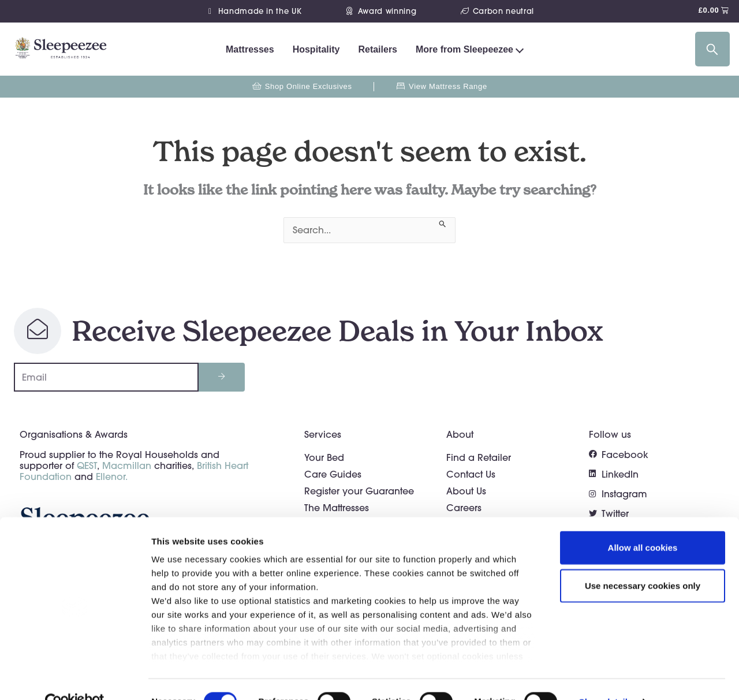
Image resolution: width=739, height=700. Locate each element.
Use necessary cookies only (643, 561)
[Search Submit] (443, 223)
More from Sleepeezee (464, 49)
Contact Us (471, 474)
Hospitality (316, 49)
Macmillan (127, 466)
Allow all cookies (643, 524)
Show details (606, 677)
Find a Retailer (479, 457)
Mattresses (250, 49)
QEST (87, 466)
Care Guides (333, 474)
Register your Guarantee (359, 491)
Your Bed (324, 457)
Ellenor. (112, 476)
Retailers (378, 49)
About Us (466, 491)
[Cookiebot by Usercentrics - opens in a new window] (75, 677)
